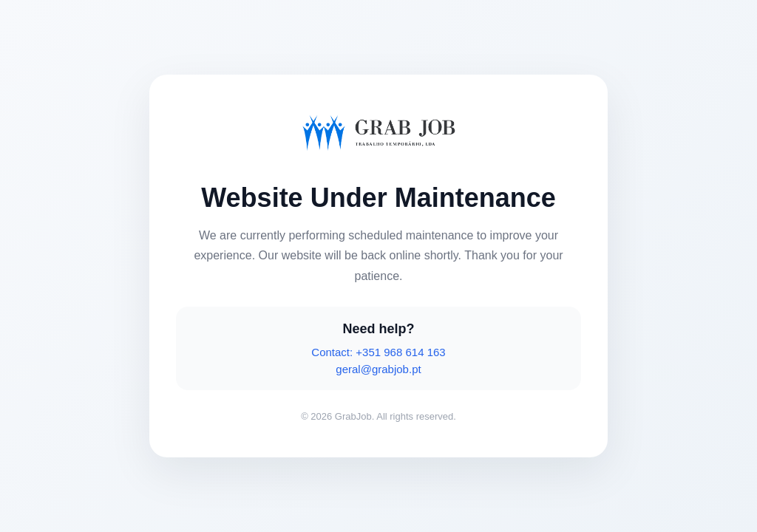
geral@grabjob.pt (378, 369)
